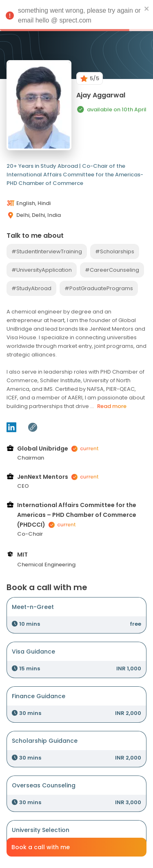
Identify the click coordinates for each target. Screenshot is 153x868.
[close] (147, 8)
